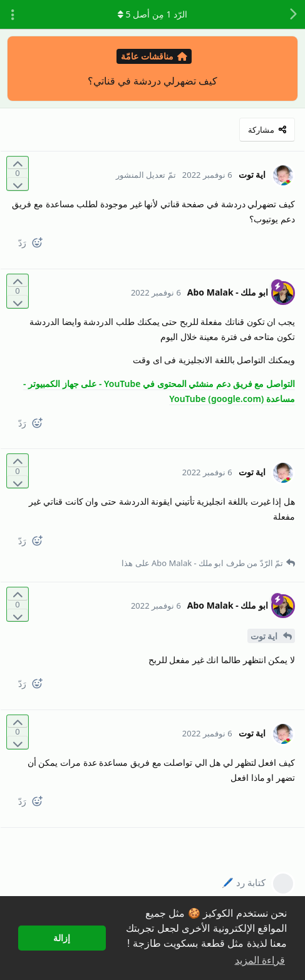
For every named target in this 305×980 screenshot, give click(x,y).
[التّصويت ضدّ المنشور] (18, 184)
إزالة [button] (62, 938)
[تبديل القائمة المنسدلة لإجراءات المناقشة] (13, 14)
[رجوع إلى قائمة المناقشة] (292, 14)
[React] (42, 245)
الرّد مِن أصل (152, 14)
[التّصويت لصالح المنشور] (18, 163)
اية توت (265, 636)
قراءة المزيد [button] (260, 960)
